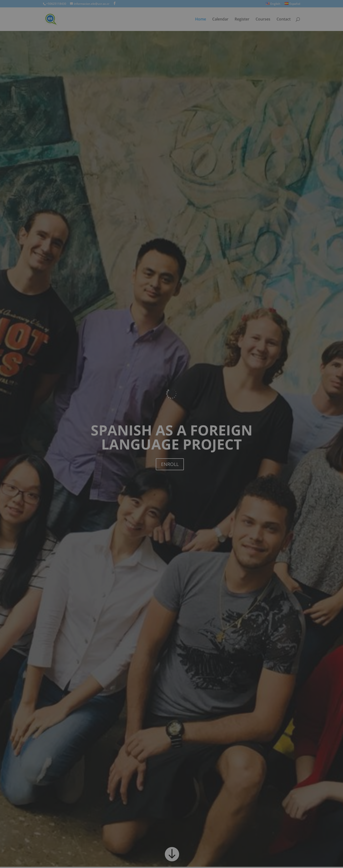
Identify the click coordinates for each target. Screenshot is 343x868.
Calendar (220, 20)
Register (242, 20)
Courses (263, 20)
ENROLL (170, 464)
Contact (284, 20)
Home (201, 20)
